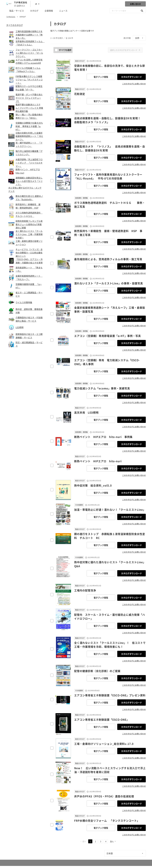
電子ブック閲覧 (101, 77)
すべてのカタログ (15, 25)
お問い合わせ (135, 4)
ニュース (63, 11)
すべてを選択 (63, 50)
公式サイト (20, 6)
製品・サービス (17, 11)
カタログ (34, 11)
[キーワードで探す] (142, 11)
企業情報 (49, 11)
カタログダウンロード (132, 77)
